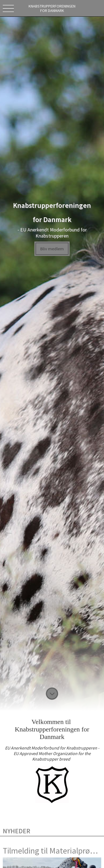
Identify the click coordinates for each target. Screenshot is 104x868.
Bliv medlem (52, 249)
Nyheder (17, 831)
